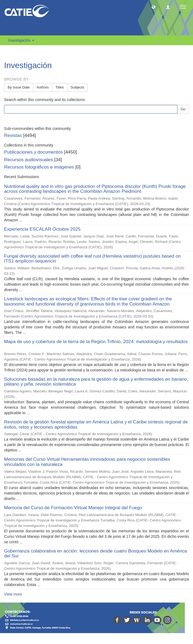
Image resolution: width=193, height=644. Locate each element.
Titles (60, 87)
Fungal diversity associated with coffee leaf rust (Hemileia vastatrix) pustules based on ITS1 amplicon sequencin (92, 259)
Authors (43, 87)
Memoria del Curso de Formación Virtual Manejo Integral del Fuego (73, 508)
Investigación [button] (21, 40)
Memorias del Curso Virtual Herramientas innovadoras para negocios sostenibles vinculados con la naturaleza (87, 462)
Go (183, 109)
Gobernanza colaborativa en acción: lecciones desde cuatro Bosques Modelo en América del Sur (96, 554)
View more (13, 594)
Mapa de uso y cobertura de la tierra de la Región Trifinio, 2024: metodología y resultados (96, 342)
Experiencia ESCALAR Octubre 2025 (42, 229)
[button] (154, 7)
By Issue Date (19, 87)
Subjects (77, 87)
